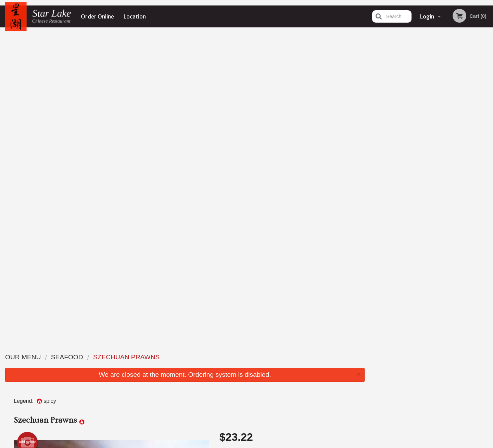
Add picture (28, 133)
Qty (240, 184)
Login (427, 16)
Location (135, 16)
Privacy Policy (294, 374)
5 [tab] (447, 141)
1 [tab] (406, 141)
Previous (375, 97)
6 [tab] (457, 141)
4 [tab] (437, 141)
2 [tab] (416, 141)
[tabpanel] (432, 97)
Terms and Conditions (301, 365)
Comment (288, 156)
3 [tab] (427, 141)
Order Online (97, 16)
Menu (229, 357)
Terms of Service (258, 444)
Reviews (288, 357)
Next (488, 97)
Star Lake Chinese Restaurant (125, 348)
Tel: (355, 374)
